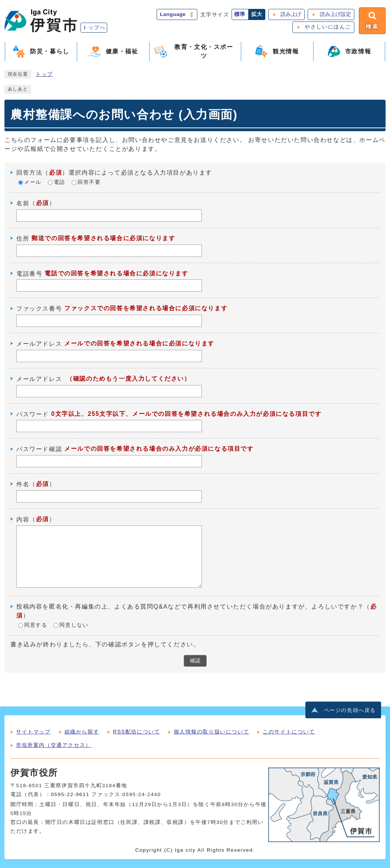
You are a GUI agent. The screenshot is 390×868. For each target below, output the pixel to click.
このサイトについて (289, 732)
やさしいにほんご (328, 27)
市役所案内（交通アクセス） (54, 745)
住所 (23, 238)
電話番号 (29, 273)
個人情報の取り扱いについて (211, 732)
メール (33, 182)
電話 (60, 182)
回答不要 (89, 182)
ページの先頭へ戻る (350, 710)
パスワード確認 (39, 449)
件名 (23, 484)
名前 (23, 203)
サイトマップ (33, 732)
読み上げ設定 (335, 14)
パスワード (33, 414)
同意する (36, 625)
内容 (23, 519)
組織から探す (82, 732)
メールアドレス (39, 344)
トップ (44, 74)
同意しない (74, 625)
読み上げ (291, 14)
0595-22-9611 (70, 794)
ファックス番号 (39, 309)
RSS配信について (136, 732)
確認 (195, 661)
